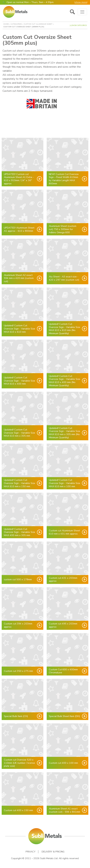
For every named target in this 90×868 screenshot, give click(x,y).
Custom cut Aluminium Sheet (38, 24)
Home (6, 24)
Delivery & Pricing (53, 852)
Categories (16, 24)
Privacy (31, 852)
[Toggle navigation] (82, 12)
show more (81, 2)
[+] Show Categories (78, 25)
